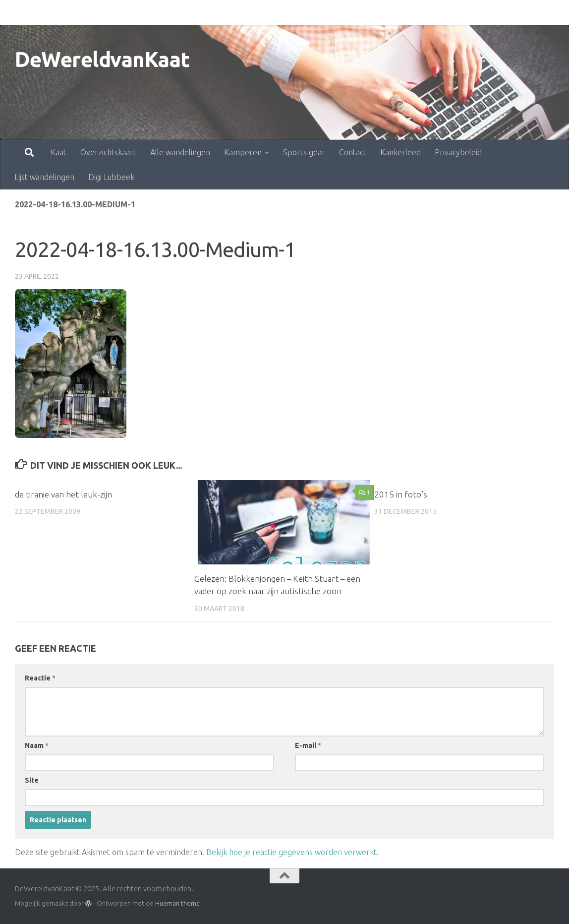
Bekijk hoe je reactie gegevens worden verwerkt (291, 852)
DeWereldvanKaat (102, 59)
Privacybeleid (415, 12)
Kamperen (199, 12)
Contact (309, 12)
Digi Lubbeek (111, 177)
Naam (37, 745)
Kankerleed (357, 12)
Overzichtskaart (65, 12)
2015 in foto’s (401, 494)
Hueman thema (177, 903)
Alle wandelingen (137, 12)
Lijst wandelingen (482, 12)
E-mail (308, 745)
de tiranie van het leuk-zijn (63, 494)
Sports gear (260, 12)
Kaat (15, 12)
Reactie (40, 678)
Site (32, 780)
